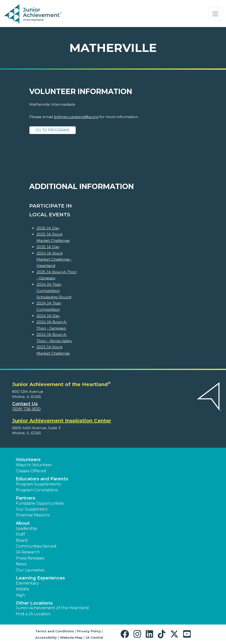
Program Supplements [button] (38, 484)
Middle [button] (23, 589)
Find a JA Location (33, 614)
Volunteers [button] (28, 460)
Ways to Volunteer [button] (34, 465)
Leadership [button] (27, 528)
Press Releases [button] (30, 558)
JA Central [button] (94, 637)
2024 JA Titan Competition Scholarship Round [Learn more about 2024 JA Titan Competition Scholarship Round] (54, 291)
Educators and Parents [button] (42, 479)
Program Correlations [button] (37, 490)
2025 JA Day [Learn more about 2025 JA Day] (48, 247)
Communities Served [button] (36, 546)
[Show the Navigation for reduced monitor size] (215, 14)
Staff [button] (20, 534)
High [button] (20, 595)
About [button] (23, 523)
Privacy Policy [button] (89, 631)
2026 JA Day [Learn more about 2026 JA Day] (48, 228)
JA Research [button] (28, 552)
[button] (126, 634)
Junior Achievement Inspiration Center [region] (62, 421)
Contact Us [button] (25, 404)
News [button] (21, 564)
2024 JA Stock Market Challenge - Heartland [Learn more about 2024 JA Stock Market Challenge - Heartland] (54, 259)
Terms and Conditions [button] (55, 631)
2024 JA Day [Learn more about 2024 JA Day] (48, 316)
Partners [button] (26, 498)
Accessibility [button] (46, 637)
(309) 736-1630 (26, 409)
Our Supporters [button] (32, 509)
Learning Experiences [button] (40, 578)
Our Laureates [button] (30, 570)
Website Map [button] (71, 637)
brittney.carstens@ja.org (76, 117)
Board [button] (22, 540)
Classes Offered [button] (31, 471)
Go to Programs (53, 130)
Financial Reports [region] (33, 515)
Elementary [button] (27, 583)
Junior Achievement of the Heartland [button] (52, 608)
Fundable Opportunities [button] (40, 503)
